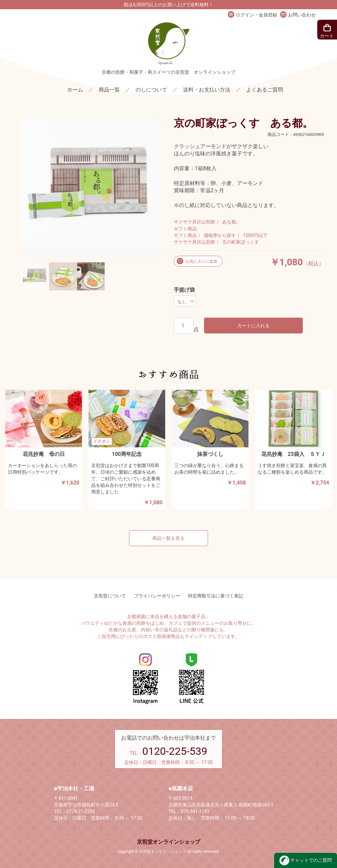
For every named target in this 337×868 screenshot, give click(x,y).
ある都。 (231, 222)
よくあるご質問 (265, 90)
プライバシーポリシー (157, 596)
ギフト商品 (185, 229)
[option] (91, 187)
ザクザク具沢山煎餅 (194, 222)
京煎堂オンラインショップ (168, 842)
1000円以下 (255, 236)
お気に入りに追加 (201, 261)
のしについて (151, 90)
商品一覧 (109, 90)
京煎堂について (110, 596)
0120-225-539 (175, 751)
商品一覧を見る (168, 538)
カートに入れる (253, 326)
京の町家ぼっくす (241, 242)
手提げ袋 (184, 290)
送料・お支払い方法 (207, 90)
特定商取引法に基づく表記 (216, 596)
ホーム (75, 90)
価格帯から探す (220, 236)
